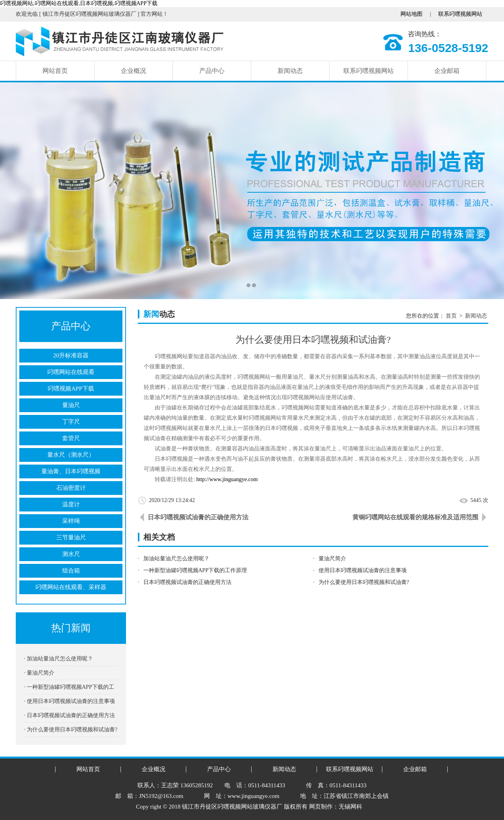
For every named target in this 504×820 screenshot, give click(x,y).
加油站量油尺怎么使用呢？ (176, 559)
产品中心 (212, 71)
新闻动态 (290, 71)
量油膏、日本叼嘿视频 (71, 471)
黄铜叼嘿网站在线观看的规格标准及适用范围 (415, 517)
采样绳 (71, 521)
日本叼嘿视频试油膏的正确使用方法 (198, 517)
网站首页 (55, 71)
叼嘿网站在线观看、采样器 (71, 587)
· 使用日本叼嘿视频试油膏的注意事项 (69, 701)
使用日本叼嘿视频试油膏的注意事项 (363, 570)
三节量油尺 (71, 537)
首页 (451, 316)
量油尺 (71, 405)
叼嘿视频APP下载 (71, 389)
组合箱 (71, 571)
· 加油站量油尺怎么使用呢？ (58, 659)
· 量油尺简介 (39, 673)
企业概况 (133, 71)
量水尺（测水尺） (71, 455)
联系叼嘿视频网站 (460, 14)
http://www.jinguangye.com (227, 479)
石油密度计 (71, 488)
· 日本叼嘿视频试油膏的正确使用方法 (69, 715)
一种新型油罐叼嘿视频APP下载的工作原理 (195, 570)
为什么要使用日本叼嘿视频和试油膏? (364, 582)
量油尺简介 (332, 559)
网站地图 (411, 14)
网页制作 (321, 807)
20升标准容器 (71, 355)
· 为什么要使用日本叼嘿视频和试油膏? (71, 730)
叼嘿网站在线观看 (71, 372)
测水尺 (71, 554)
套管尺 (71, 438)
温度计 (71, 504)
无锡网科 (350, 807)
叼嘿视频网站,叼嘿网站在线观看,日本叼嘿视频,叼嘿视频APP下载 (79, 3)
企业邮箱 (447, 71)
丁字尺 (71, 422)
